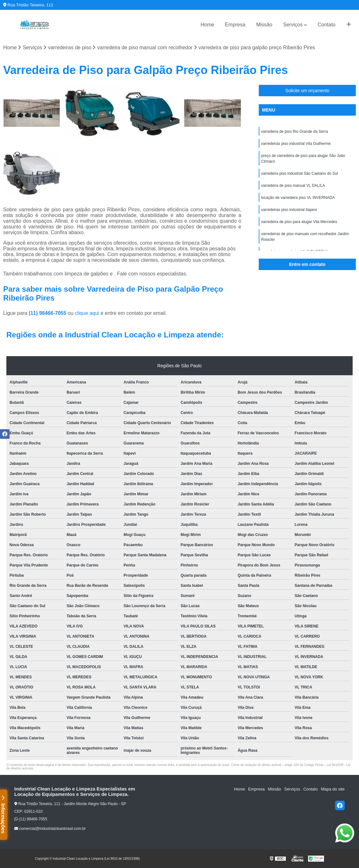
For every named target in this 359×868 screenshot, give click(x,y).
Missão (264, 25)
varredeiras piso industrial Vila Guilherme (296, 144)
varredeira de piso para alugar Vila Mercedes (299, 222)
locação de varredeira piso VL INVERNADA (298, 198)
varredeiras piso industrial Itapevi (289, 210)
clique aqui (87, 313)
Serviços (293, 25)
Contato (327, 25)
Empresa (235, 25)
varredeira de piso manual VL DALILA (293, 186)
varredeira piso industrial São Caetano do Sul (299, 173)
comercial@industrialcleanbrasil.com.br (50, 829)
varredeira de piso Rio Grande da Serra (294, 132)
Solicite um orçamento (307, 91)
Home (207, 25)
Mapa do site (333, 789)
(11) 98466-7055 (48, 313)
